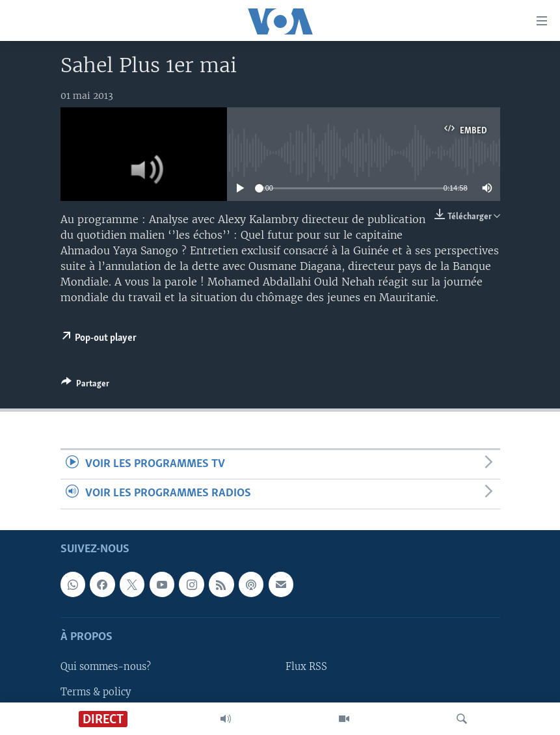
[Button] (85, 386)
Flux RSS (306, 667)
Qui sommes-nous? (106, 667)
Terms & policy (96, 691)
